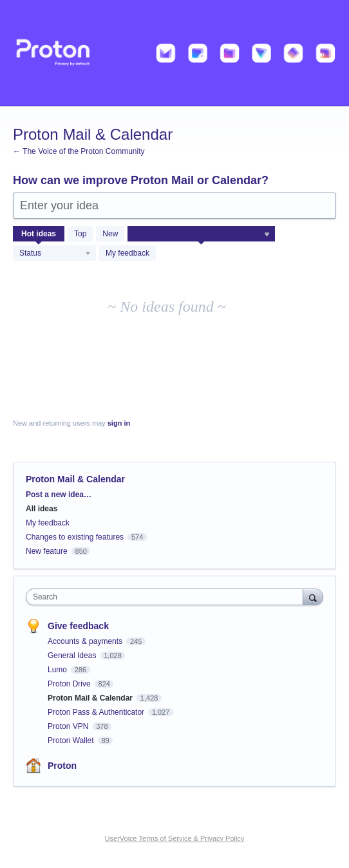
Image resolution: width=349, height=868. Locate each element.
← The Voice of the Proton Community (79, 151)
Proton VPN (69, 726)
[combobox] (167, 597)
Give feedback (78, 626)
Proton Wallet (72, 741)
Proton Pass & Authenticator (97, 712)
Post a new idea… (59, 495)
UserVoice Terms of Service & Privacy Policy (175, 838)
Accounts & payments (86, 641)
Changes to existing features (75, 537)
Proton (62, 766)
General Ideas (73, 656)
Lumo (58, 670)
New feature (47, 551)
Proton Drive (70, 684)
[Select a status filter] (55, 254)
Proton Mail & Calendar (91, 698)
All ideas (42, 509)
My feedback (127, 253)
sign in (119, 423)
